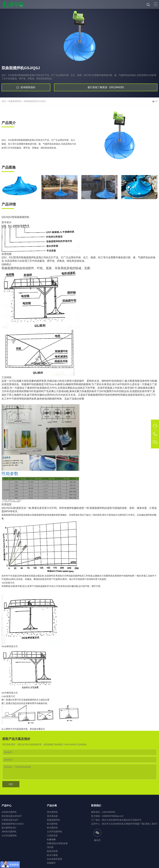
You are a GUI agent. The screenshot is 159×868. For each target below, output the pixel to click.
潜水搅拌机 (52, 812)
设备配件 (51, 863)
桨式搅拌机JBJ (9, 828)
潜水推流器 (52, 816)
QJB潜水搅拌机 (9, 812)
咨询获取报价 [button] (28, 87)
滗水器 (50, 847)
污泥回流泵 (52, 836)
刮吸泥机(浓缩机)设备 (57, 843)
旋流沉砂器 (52, 851)
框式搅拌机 (52, 828)
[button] (156, 5)
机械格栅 (51, 839)
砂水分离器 (52, 855)
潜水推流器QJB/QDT (12, 816)
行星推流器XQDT (10, 820)
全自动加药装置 (55, 859)
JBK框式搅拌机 (9, 832)
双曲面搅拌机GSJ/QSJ (35, 101)
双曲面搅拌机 (15, 101)
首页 (4, 101)
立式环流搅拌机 (9, 836)
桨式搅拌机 (52, 824)
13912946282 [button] (106, 87)
